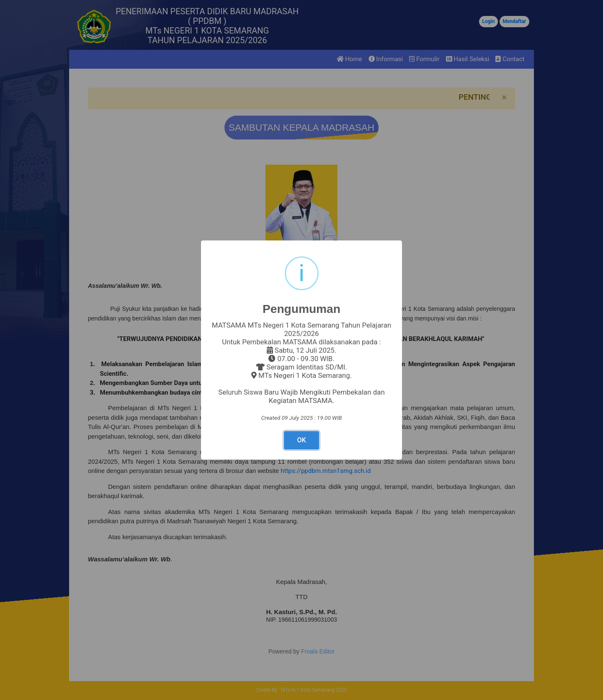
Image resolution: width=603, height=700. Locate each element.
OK (301, 440)
